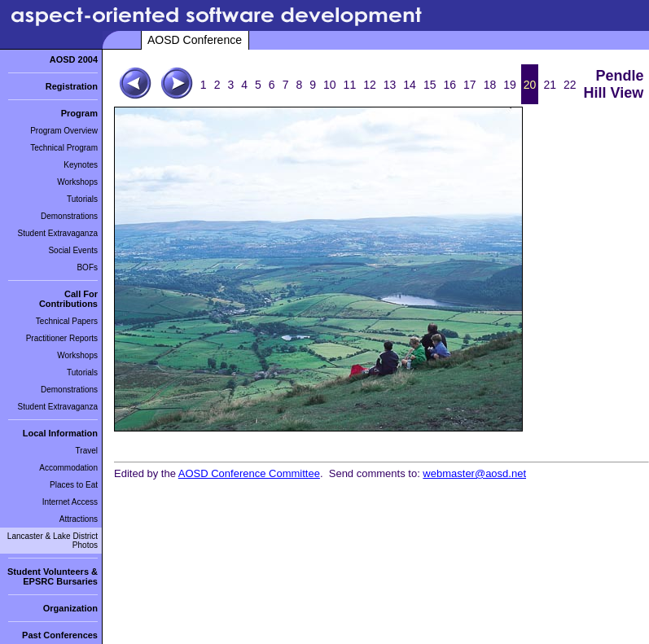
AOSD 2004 (74, 59)
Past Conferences (60, 635)
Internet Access (70, 502)
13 (390, 85)
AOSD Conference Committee (249, 473)
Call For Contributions (68, 299)
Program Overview (64, 131)
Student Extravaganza (58, 233)
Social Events (73, 250)
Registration (72, 86)
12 (370, 85)
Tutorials (82, 199)
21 (550, 85)
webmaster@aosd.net (474, 473)
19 (510, 85)
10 (330, 85)
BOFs (87, 267)
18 (490, 85)
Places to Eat (74, 485)
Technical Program (64, 148)
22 (570, 85)
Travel (87, 451)
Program (79, 113)
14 (410, 85)
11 (350, 85)
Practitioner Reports (62, 338)
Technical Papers (67, 321)
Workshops (77, 182)
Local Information (60, 433)
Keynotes (81, 165)
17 (470, 85)
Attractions (79, 519)
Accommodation (68, 468)
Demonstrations (69, 216)
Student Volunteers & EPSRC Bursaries (53, 576)
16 (449, 85)
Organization (70, 608)
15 (430, 85)
